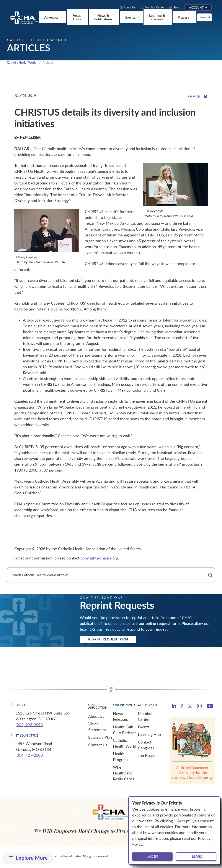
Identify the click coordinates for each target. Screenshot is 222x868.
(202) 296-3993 (29, 726)
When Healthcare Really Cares (123, 774)
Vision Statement (97, 728)
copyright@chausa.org (99, 558)
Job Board (147, 757)
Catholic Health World (24, 63)
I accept (152, 857)
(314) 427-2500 (29, 756)
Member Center (145, 718)
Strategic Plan (100, 739)
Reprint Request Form (113, 640)
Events (144, 728)
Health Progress (121, 758)
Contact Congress (146, 746)
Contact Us (98, 746)
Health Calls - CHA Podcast (125, 731)
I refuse (196, 857)
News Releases (120, 718)
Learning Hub (149, 736)
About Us (96, 718)
